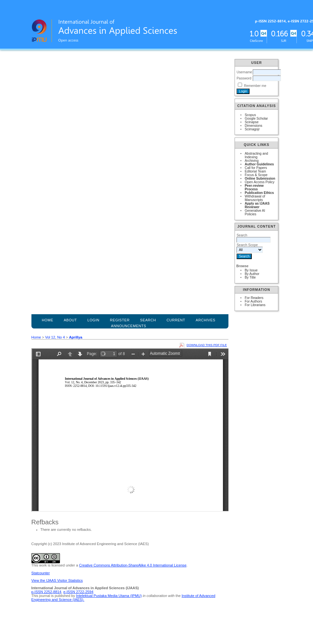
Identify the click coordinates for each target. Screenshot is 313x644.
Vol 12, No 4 (55, 337)
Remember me (255, 86)
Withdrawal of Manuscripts (255, 198)
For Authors (253, 301)
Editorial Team (255, 171)
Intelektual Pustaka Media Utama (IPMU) (109, 596)
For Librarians (255, 305)
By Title (250, 277)
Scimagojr (252, 129)
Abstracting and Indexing (256, 155)
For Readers (254, 298)
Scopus (250, 115)
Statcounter (41, 573)
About (70, 320)
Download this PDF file (207, 345)
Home (47, 320)
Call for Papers (256, 168)
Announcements (129, 326)
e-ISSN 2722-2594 (78, 592)
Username (244, 72)
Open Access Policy (260, 182)
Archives (206, 320)
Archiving (252, 161)
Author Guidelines (259, 164)
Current (176, 320)
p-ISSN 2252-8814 (46, 592)
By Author (252, 274)
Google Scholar (256, 119)
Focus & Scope (256, 175)
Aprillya (76, 337)
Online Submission (260, 179)
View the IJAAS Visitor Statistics (57, 580)
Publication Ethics (259, 193)
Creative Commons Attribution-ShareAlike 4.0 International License (133, 565)
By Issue (251, 270)
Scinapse (252, 122)
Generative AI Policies (255, 212)
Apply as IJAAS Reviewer (257, 205)
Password (244, 78)
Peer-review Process (254, 187)
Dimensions (253, 126)
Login (93, 320)
